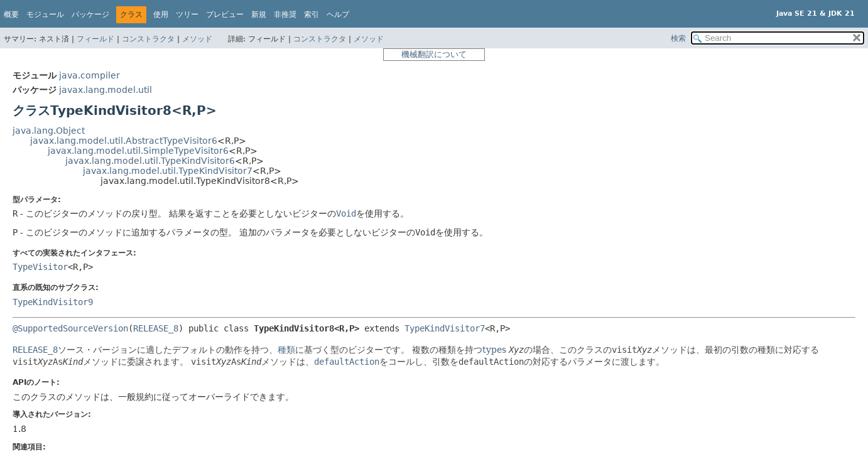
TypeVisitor (40, 267)
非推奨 (285, 14)
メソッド (197, 39)
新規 (259, 14)
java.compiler (90, 75)
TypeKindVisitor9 (53, 302)
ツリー (187, 14)
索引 (312, 14)
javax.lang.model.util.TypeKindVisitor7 (168, 171)
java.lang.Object (49, 131)
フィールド (95, 39)
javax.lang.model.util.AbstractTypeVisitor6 (124, 141)
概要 (11, 14)
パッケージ (90, 14)
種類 (286, 350)
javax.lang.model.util (106, 90)
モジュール (45, 14)
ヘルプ (338, 14)
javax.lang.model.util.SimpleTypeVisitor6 (138, 151)
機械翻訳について (434, 54)
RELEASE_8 (156, 328)
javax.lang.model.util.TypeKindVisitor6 (150, 161)
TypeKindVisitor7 (445, 328)
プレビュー (225, 14)
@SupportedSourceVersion (70, 328)
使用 (161, 14)
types (494, 350)
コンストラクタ (148, 39)
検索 (678, 38)
